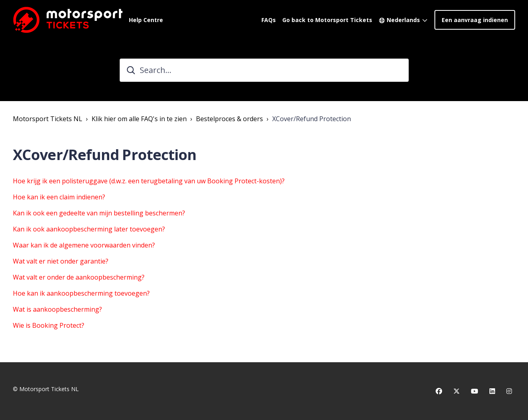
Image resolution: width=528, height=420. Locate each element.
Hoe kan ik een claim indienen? (59, 197)
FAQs (269, 20)
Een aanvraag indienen (475, 20)
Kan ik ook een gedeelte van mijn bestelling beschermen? (99, 213)
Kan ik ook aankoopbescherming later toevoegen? (89, 229)
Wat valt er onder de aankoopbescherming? (79, 277)
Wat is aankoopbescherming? (57, 309)
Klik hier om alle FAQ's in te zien (139, 119)
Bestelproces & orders (229, 119)
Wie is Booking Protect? (49, 325)
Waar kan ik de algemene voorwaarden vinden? (84, 245)
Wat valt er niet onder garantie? (61, 261)
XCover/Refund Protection (312, 119)
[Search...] (264, 70)
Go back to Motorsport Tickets (327, 20)
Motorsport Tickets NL (48, 119)
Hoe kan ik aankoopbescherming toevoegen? (81, 293)
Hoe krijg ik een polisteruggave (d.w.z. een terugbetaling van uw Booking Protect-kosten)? (149, 181)
